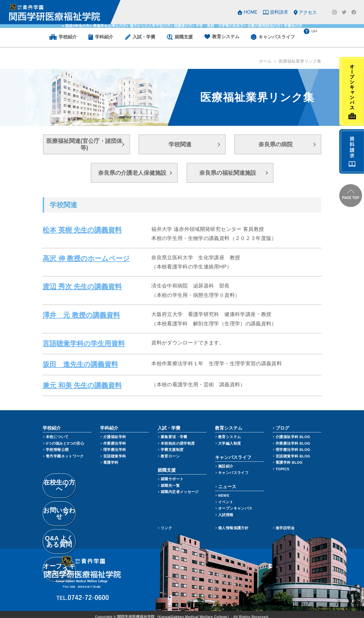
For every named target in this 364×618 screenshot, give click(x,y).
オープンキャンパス (235, 503)
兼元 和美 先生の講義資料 (72, 381)
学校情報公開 (57, 445)
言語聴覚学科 (115, 451)
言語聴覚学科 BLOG (293, 451)
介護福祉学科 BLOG (293, 432)
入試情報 (226, 510)
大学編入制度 (229, 439)
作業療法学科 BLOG (293, 439)
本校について (57, 432)
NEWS (224, 491)
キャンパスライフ (233, 468)
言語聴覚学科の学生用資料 (73, 342)
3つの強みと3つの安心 (65, 439)
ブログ (282, 423)
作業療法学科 (115, 439)
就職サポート (172, 474)
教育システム (229, 432)
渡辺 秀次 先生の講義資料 (72, 285)
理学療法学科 (115, 445)
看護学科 (111, 458)
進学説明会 (285, 523)
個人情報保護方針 (233, 523)
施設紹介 (226, 461)
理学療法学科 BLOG (293, 445)
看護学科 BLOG (289, 458)
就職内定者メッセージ (180, 487)
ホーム (265, 61)
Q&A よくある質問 (82, 504)
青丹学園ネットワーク (65, 451)
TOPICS (283, 464)
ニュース (227, 482)
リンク (166, 523)
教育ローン (170, 451)
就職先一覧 (170, 481)
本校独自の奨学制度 (178, 439)
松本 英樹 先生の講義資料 (72, 229)
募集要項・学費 (174, 432)
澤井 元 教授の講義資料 (72, 314)
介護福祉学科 (115, 432)
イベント (226, 497)
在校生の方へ (82, 474)
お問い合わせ (82, 489)
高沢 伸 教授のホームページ (75, 257)
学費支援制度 (172, 445)
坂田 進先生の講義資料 (71, 361)
